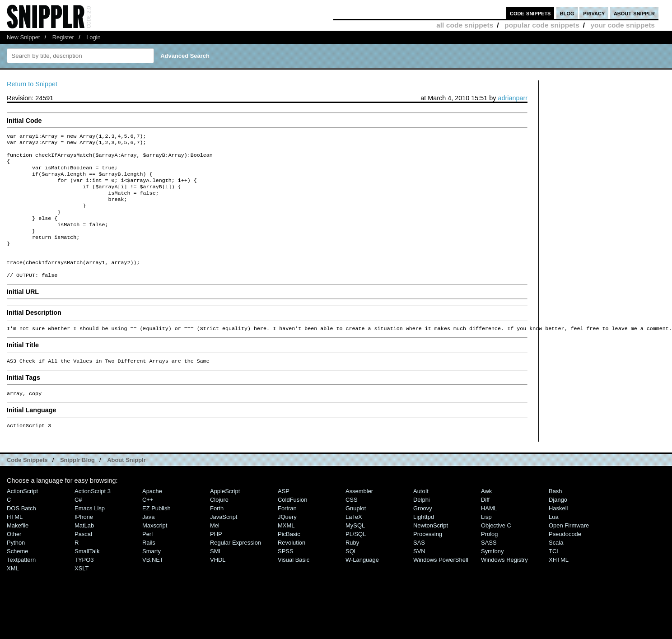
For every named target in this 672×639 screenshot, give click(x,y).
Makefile (18, 550)
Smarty (152, 576)
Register (63, 37)
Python (16, 567)
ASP (284, 515)
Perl (147, 558)
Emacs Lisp (90, 533)
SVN (419, 576)
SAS (419, 567)
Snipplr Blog (77, 484)
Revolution (292, 567)
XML (13, 593)
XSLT (82, 593)
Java (148, 541)
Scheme (18, 576)
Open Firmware (569, 550)
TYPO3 (84, 584)
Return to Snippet (32, 84)
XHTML (559, 584)
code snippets (530, 13)
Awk (486, 515)
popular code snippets (542, 25)
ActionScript (22, 515)
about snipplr (634, 13)
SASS (489, 567)
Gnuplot (356, 533)
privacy (594, 13)
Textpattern (21, 584)
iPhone (84, 541)
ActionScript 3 (93, 515)
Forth (217, 533)
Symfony (492, 576)
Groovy (423, 533)
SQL (351, 576)
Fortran (287, 533)
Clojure (219, 524)
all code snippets (465, 25)
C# (78, 524)
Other (14, 558)
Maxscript (155, 550)
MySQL (355, 550)
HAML (489, 533)
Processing (428, 558)
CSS (352, 524)
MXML (286, 550)
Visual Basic (294, 584)
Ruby (352, 567)
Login (93, 37)
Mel (215, 550)
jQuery (287, 541)
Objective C (496, 550)
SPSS (286, 576)
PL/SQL (356, 558)
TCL (554, 576)
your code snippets (623, 25)
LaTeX (354, 541)
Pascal (83, 558)
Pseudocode (565, 558)
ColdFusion (293, 524)
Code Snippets (27, 484)
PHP (216, 558)
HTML (15, 541)
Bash (555, 515)
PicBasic (289, 558)
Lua (554, 541)
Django (558, 524)
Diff (485, 524)
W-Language (362, 584)
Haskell (558, 533)
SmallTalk (87, 576)
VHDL (218, 584)
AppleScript (225, 515)
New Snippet (23, 37)
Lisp (486, 541)
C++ (148, 524)
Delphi (422, 524)
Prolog (489, 558)
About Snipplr (126, 484)
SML (216, 576)
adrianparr (513, 98)
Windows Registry (504, 584)
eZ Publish (156, 533)
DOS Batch (21, 533)
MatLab (84, 550)
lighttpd (424, 541)
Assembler (359, 515)
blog (567, 13)
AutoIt (421, 515)
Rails (149, 567)
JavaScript (224, 541)
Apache (152, 515)
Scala (556, 567)
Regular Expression (236, 567)
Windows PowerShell (441, 584)
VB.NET (153, 584)
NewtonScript (431, 550)
